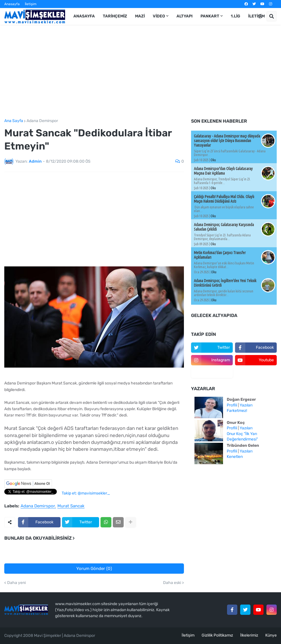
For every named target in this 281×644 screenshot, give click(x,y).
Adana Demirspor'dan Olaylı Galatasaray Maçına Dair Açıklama (223, 171)
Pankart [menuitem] (210, 16)
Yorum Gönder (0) (94, 569)
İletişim (31, 4)
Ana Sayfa (14, 121)
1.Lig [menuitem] (235, 16)
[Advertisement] (140, 72)
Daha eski (172, 583)
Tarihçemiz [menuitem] (115, 16)
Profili (232, 405)
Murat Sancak (71, 506)
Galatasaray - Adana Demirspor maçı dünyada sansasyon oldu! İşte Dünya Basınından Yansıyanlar (227, 141)
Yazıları (246, 405)
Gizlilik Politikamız (217, 635)
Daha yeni (16, 583)
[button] (260, 16)
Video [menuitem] (159, 16)
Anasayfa (12, 4)
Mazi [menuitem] (140, 16)
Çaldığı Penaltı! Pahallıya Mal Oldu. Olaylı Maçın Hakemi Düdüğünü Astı (224, 199)
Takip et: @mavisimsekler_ (86, 493)
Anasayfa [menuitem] (84, 16)
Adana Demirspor (42, 121)
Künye (271, 635)
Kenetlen (235, 457)
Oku (213, 160)
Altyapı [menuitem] (184, 16)
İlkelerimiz (249, 635)
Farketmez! (237, 411)
